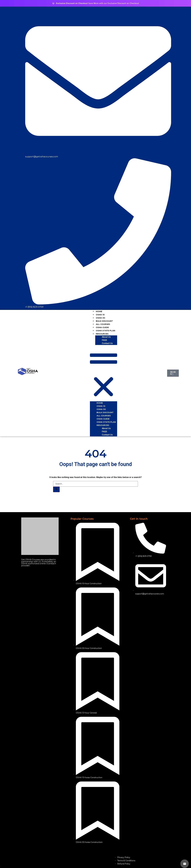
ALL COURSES (103, 324)
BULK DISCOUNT (104, 321)
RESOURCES (102, 334)
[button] (104, 373)
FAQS (104, 340)
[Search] (56, 489)
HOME (99, 311)
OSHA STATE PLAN (106, 331)
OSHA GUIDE (102, 327)
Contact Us (107, 343)
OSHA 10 (100, 315)
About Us (106, 337)
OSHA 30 (101, 318)
